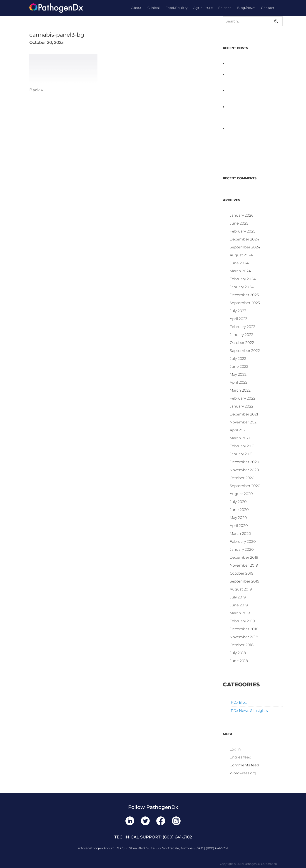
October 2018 (242, 645)
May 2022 (238, 374)
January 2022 (241, 406)
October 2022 (242, 343)
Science (225, 8)
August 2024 (241, 255)
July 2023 (238, 311)
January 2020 (242, 549)
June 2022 (239, 366)
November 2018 (244, 637)
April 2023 (239, 319)
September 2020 (245, 486)
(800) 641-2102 (177, 837)
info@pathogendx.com (96, 848)
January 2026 (242, 215)
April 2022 (239, 382)
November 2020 (244, 470)
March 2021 (240, 438)
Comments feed (244, 765)
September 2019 (245, 581)
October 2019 (242, 573)
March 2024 (240, 271)
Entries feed (241, 757)
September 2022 (245, 351)
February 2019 (242, 621)
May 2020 (238, 518)
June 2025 (239, 223)
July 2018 (238, 653)
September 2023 (245, 303)
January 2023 (241, 335)
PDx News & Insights (249, 711)
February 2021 (242, 446)
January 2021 (241, 454)
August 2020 (241, 494)
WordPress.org (243, 773)
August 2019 (241, 589)
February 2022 (243, 398)
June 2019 (239, 605)
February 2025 (243, 231)
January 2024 (242, 287)
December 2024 (244, 239)
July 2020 (238, 502)
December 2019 (244, 557)
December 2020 (244, 462)
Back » (36, 90)
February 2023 (243, 327)
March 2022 (240, 390)
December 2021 (244, 414)
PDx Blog (239, 702)
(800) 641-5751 (217, 848)
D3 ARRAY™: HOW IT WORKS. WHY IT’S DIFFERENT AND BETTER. (252, 96)
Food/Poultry (177, 8)
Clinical (154, 8)
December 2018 (244, 629)
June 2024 (239, 263)
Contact (268, 8)
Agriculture (203, 8)
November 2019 (244, 565)
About (137, 8)
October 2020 (242, 478)
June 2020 (239, 510)
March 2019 (240, 613)
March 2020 (240, 534)
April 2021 (238, 430)
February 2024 (243, 279)
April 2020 (239, 526)
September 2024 (245, 247)
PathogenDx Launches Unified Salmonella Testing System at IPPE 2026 (247, 80)
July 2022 (238, 359)
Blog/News (246, 8)
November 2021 (244, 422)
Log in (235, 749)
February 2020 (243, 542)
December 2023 (244, 295)
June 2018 (239, 661)
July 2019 (238, 597)
